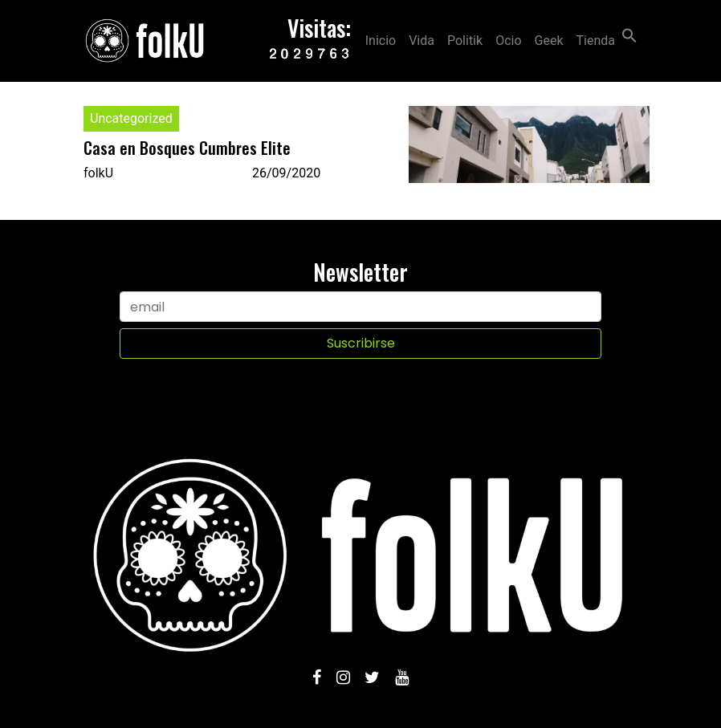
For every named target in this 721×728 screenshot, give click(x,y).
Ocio (508, 41)
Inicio (381, 41)
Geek (549, 41)
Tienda (596, 41)
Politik (465, 41)
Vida (422, 41)
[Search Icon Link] (629, 34)
